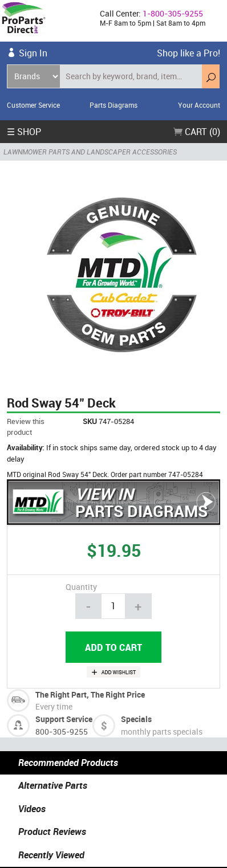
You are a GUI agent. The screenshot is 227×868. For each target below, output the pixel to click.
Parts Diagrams (113, 105)
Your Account (199, 105)
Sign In (33, 53)
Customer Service (33, 105)
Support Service (64, 719)
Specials (136, 719)
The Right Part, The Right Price (90, 694)
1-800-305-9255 (173, 13)
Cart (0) (197, 132)
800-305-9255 (62, 732)
